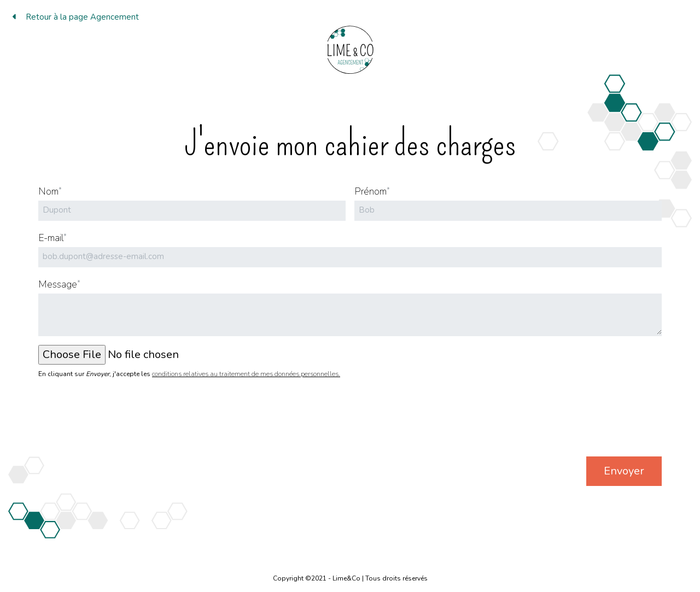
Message (59, 284)
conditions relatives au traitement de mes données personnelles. (246, 374)
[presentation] (579, 422)
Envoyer (624, 471)
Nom (50, 191)
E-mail (52, 238)
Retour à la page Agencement (76, 17)
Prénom (372, 191)
